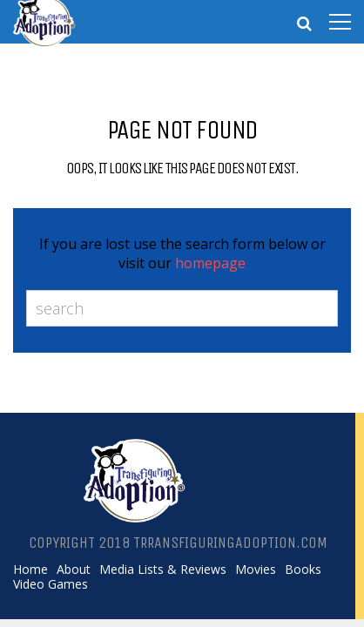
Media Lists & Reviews (163, 570)
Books (303, 570)
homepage (210, 263)
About (74, 570)
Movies (256, 570)
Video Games (51, 584)
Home (30, 570)
